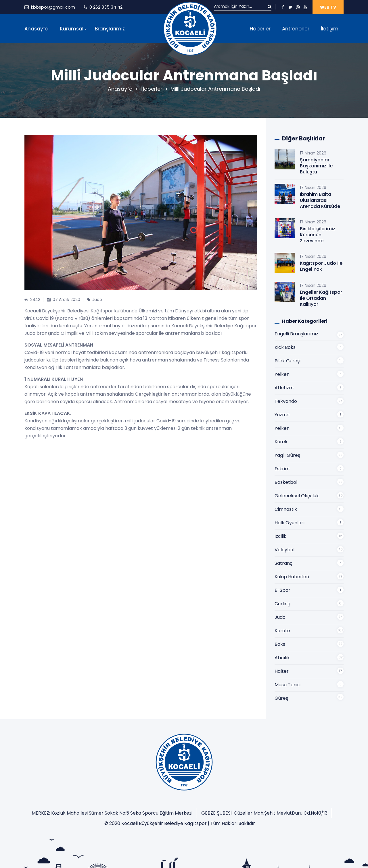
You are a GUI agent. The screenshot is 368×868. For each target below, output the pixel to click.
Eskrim (282, 469)
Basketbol (286, 482)
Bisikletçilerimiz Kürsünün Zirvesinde (318, 235)
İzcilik (280, 536)
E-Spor (282, 590)
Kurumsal (72, 29)
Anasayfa (37, 29)
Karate (282, 631)
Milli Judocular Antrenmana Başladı (215, 89)
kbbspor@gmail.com (53, 7)
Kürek (281, 442)
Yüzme (282, 415)
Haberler (260, 29)
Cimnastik (286, 509)
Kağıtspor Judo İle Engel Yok (321, 266)
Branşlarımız (110, 29)
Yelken (282, 374)
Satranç (283, 563)
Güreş (281, 698)
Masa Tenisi (287, 685)
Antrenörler (296, 29)
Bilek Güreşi (287, 361)
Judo (280, 617)
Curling (282, 604)
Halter (282, 671)
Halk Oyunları (290, 523)
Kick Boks (285, 347)
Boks (280, 644)
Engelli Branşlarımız (296, 334)
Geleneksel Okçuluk (297, 496)
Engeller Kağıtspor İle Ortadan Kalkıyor (321, 298)
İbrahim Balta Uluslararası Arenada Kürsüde (320, 200)
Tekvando (286, 401)
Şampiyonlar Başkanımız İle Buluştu (316, 166)
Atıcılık (282, 658)
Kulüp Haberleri (292, 577)
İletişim (330, 29)
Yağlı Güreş (287, 455)
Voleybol (284, 550)
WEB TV (328, 7)
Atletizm (284, 388)
